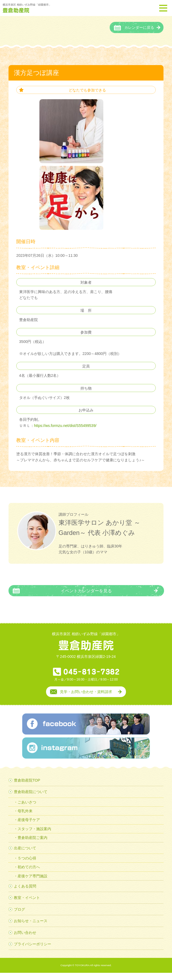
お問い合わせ (25, 939)
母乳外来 (25, 818)
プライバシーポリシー (32, 951)
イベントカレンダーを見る (86, 598)
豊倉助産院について (31, 799)
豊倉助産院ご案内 (32, 845)
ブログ (19, 916)
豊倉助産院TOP (27, 787)
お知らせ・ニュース (31, 928)
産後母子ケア (29, 827)
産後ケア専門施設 (32, 883)
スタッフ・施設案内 (34, 836)
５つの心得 (27, 865)
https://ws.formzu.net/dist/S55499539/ (65, 433)
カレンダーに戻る (139, 35)
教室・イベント (27, 905)
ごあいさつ (27, 809)
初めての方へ (29, 874)
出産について (25, 855)
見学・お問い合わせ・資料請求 (86, 699)
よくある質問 (25, 893)
